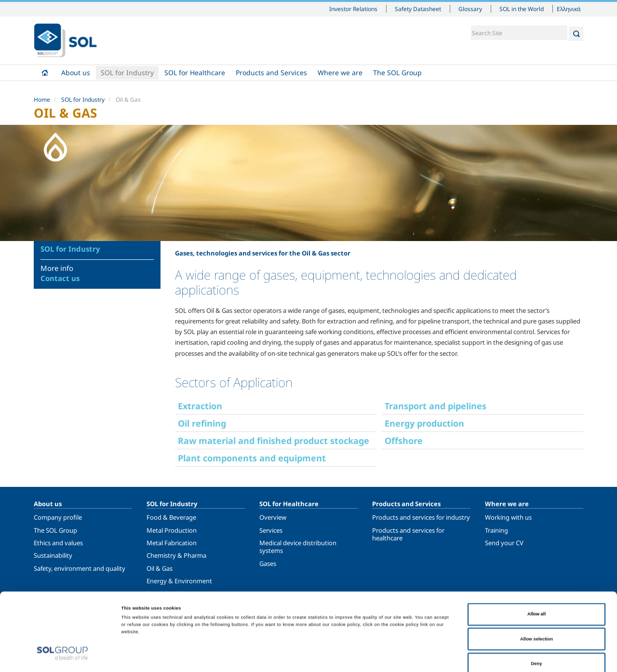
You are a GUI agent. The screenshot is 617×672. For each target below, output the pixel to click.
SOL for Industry (127, 73)
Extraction (200, 406)
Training (496, 530)
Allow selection (537, 595)
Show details (397, 656)
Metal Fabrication (172, 543)
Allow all (537, 570)
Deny (537, 619)
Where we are (340, 73)
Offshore (404, 441)
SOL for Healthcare (195, 73)
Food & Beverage (171, 517)
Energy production (424, 423)
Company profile (58, 517)
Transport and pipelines (436, 406)
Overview (273, 517)
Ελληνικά (569, 9)
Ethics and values (58, 543)
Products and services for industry (421, 517)
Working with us (508, 517)
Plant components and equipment (252, 458)
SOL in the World (522, 9)
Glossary (470, 9)
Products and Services (271, 73)
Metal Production (172, 530)
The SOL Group (397, 73)
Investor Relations (353, 9)
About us (76, 73)
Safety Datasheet (418, 9)
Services (271, 530)
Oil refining (202, 423)
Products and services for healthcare (408, 534)
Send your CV (504, 543)
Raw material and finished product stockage (274, 441)
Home (45, 73)
